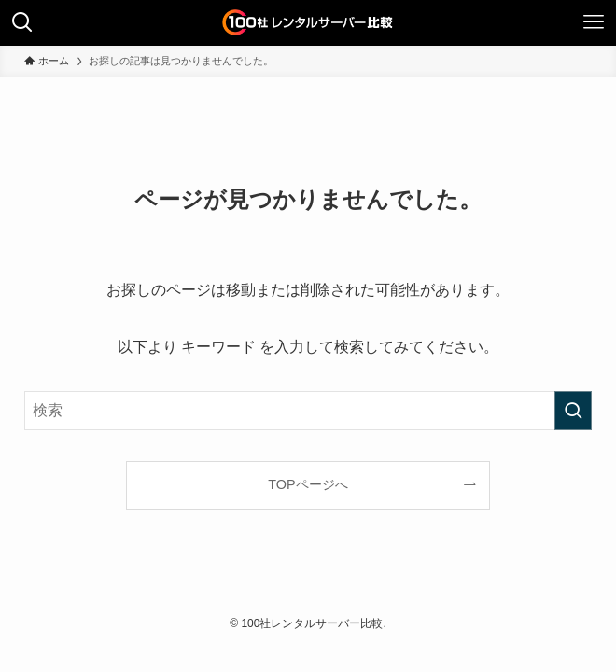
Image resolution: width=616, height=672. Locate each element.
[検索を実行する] (573, 411)
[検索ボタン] (22, 22)
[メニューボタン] (594, 22)
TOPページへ (308, 484)
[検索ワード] (308, 411)
